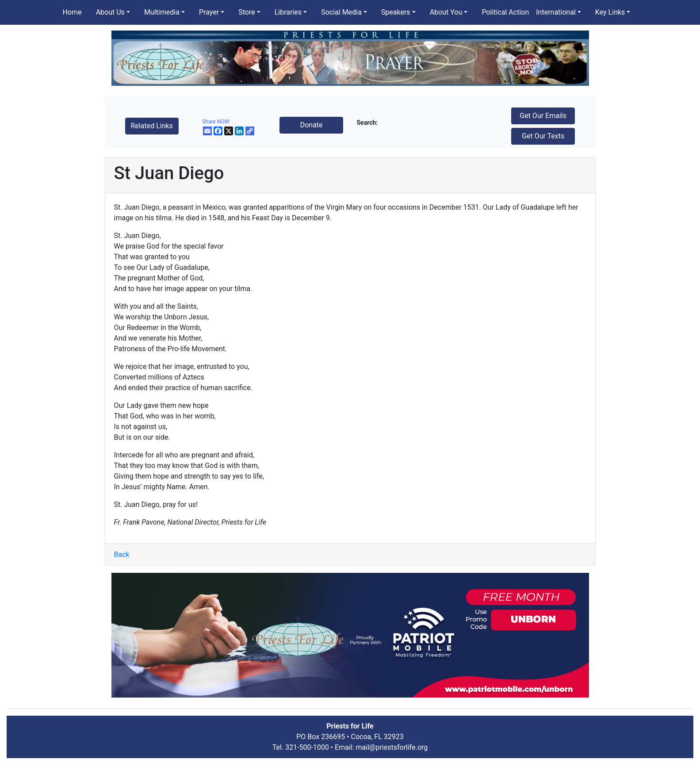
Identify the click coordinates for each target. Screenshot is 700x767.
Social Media (341, 12)
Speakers (396, 12)
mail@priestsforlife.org (392, 747)
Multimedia (162, 12)
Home (72, 12)
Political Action (505, 12)
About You (446, 12)
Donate (312, 125)
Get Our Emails (543, 116)
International (556, 12)
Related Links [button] (152, 126)
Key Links (610, 12)
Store (247, 12)
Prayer (209, 12)
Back (122, 554)
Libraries (288, 12)
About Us (110, 12)
